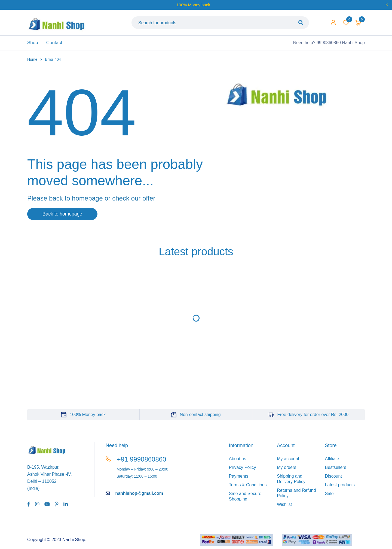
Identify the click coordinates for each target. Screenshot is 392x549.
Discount (333, 478)
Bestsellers (336, 469)
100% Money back (88, 416)
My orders (287, 469)
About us (238, 461)
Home (32, 61)
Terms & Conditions (248, 487)
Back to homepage (64, 216)
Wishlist (346, 23)
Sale (329, 495)
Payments (239, 478)
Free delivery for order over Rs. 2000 (313, 416)
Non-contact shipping (200, 416)
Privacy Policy (243, 469)
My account (288, 461)
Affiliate (332, 461)
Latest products (340, 487)
